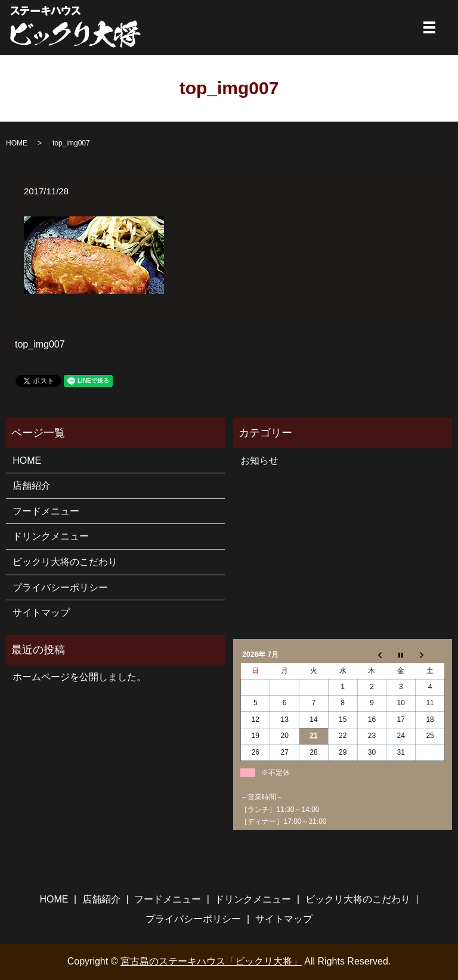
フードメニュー (46, 511)
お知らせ (259, 460)
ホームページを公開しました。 (79, 677)
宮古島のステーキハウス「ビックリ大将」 (211, 961)
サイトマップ (41, 612)
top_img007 (40, 344)
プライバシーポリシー (60, 587)
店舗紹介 (32, 486)
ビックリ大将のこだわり (65, 562)
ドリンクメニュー (51, 536)
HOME (17, 143)
